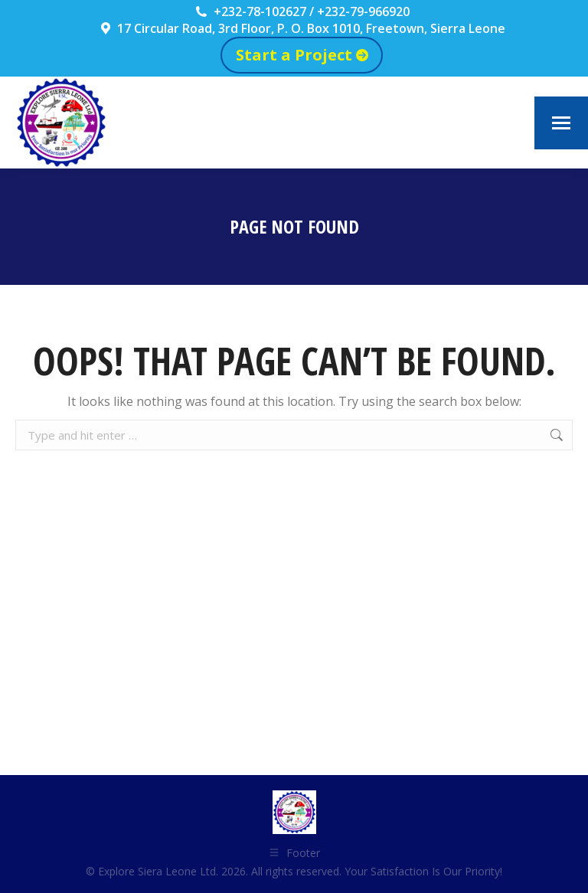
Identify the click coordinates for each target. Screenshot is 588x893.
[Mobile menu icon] (561, 123)
